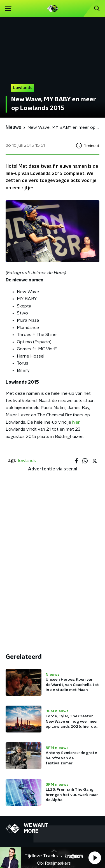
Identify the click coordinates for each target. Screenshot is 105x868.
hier (76, 422)
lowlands (27, 461)
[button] (95, 858)
